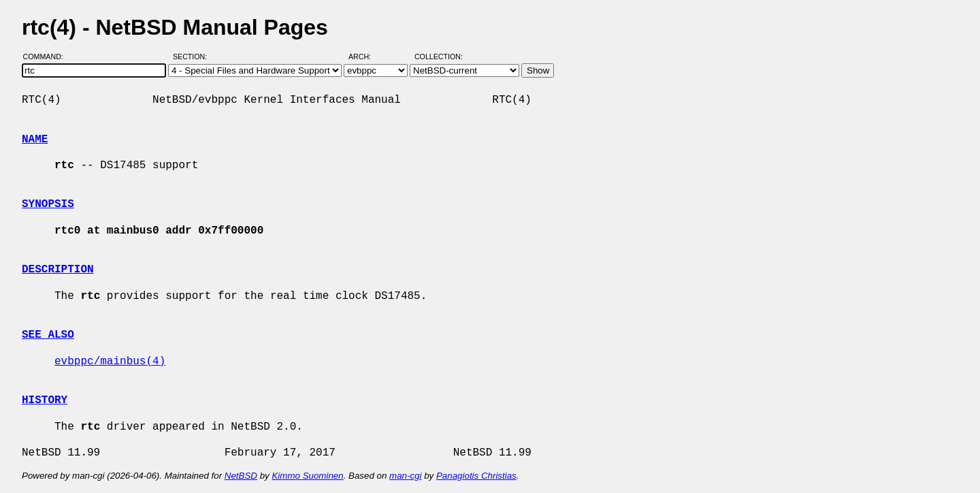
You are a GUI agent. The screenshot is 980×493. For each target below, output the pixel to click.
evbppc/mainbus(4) (110, 362)
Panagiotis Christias (476, 476)
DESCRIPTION (58, 270)
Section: (193, 57)
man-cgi (405, 476)
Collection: (439, 57)
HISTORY (45, 400)
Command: (47, 57)
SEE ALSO (48, 335)
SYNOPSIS (48, 204)
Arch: (366, 57)
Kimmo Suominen (307, 476)
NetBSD (241, 476)
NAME (35, 140)
